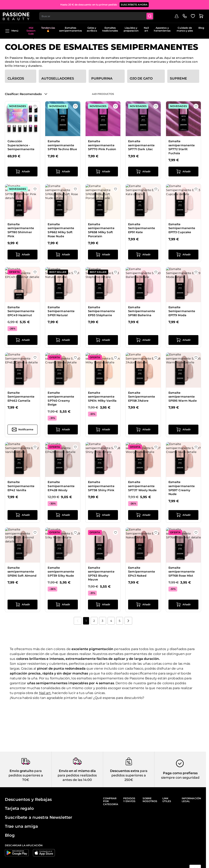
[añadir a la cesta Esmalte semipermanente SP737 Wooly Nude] (143, 515)
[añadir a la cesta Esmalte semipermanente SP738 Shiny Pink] (103, 515)
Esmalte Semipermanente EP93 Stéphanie (101, 311)
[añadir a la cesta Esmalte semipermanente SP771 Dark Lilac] (143, 172)
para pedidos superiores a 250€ (129, 775)
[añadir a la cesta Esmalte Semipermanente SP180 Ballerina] (143, 340)
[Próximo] (128, 621)
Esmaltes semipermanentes (70, 29)
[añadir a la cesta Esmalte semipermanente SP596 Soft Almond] (23, 605)
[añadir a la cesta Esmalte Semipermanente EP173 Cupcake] (183, 255)
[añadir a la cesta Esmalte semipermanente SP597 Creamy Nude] (183, 515)
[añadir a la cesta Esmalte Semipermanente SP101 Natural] (63, 340)
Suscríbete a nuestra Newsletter (38, 817)
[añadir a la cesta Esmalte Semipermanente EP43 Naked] (143, 605)
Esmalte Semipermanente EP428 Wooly (61, 486)
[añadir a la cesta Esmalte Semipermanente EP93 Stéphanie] (103, 340)
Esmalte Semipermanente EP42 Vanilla (21, 486)
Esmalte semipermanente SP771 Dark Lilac (141, 145)
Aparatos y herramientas (162, 29)
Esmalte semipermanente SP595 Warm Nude (183, 397)
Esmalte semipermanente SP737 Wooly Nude (142, 486)
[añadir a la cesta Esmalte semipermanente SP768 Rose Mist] (183, 605)
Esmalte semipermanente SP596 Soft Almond (22, 572)
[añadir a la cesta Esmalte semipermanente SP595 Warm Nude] (183, 430)
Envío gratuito (21, 771)
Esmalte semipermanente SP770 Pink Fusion (102, 145)
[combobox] (99, 15)
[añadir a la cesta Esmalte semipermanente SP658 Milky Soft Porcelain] (103, 255)
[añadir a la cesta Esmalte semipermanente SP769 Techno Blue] (63, 172)
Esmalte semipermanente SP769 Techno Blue (62, 145)
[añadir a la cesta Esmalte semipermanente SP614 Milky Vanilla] (103, 430)
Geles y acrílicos (92, 29)
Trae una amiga (21, 826)
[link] (78, 621)
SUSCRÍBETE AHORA (134, 4)
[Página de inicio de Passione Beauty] (18, 15)
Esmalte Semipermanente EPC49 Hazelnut (21, 311)
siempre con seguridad (180, 778)
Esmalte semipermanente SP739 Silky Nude (61, 572)
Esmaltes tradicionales (110, 29)
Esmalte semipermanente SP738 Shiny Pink (101, 486)
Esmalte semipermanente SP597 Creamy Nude (182, 488)
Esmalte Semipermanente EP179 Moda (182, 311)
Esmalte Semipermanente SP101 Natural (61, 311)
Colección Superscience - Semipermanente (21, 145)
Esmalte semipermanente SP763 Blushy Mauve (101, 574)
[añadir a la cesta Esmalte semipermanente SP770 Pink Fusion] (103, 172)
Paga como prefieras (180, 773)
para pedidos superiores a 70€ (26, 775)
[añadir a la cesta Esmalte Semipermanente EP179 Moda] (183, 340)
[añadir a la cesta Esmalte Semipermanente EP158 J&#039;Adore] (143, 430)
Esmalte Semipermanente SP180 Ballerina (142, 311)
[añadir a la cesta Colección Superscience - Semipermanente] (23, 172)
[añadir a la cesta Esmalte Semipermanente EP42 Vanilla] (23, 515)
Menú (12, 31)
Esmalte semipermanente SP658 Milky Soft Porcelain (101, 230)
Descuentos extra (125, 771)
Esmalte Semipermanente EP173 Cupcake (182, 228)
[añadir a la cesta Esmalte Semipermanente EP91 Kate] (143, 255)
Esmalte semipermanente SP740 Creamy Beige (61, 399)
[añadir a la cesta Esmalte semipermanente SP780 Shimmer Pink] (23, 255)
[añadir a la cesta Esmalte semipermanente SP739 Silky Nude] (63, 605)
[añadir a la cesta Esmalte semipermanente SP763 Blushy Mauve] (103, 605)
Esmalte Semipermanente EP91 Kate (142, 228)
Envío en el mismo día (77, 771)
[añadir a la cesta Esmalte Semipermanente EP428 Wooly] (63, 515)
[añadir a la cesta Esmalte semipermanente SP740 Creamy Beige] (63, 430)
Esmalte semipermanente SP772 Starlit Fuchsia (182, 147)
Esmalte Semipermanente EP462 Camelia (21, 397)
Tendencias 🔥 (48, 29)
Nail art (146, 29)
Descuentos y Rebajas (28, 799)
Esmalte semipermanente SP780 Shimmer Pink (21, 230)
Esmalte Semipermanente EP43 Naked (142, 572)
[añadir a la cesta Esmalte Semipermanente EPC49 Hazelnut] (23, 340)
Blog (201, 28)
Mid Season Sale (31, 31)
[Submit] (153, 15)
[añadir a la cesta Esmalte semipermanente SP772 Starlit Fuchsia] (183, 172)
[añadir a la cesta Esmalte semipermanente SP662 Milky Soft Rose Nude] (63, 255)
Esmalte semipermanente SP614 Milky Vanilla (102, 397)
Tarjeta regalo (19, 808)
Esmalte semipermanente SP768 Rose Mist (182, 572)
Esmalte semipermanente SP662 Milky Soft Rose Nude (61, 230)
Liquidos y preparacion (131, 29)
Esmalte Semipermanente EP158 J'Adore (142, 397)
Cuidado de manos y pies (185, 29)
